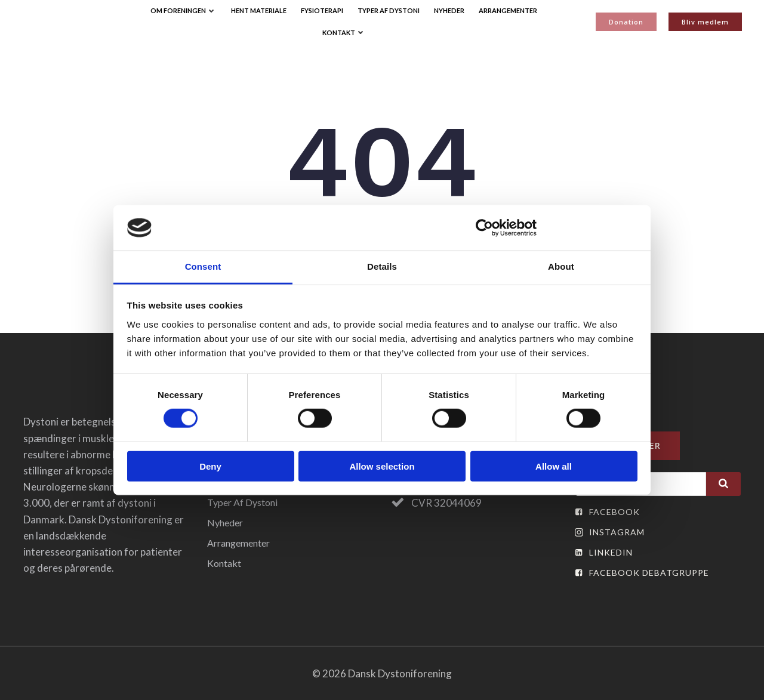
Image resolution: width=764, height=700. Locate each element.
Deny (210, 466)
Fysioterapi (322, 10)
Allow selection (382, 466)
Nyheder (449, 10)
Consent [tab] (203, 266)
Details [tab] (382, 266)
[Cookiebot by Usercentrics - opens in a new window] (484, 228)
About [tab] (561, 266)
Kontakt (344, 33)
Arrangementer (508, 10)
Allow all (554, 466)
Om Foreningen (184, 11)
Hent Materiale (259, 10)
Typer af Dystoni (389, 10)
